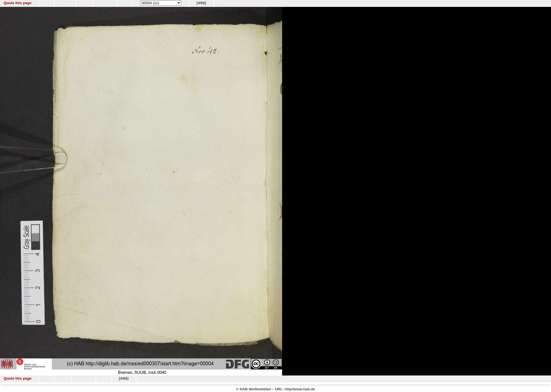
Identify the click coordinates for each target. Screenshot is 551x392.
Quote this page (17, 3)
